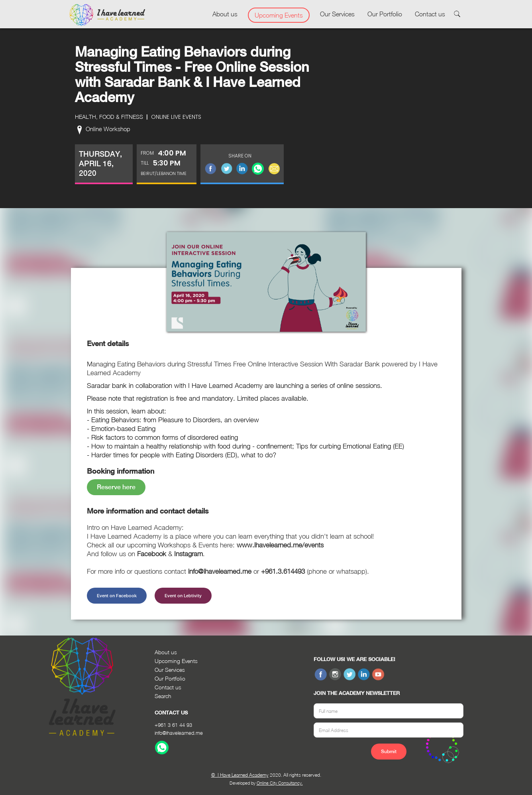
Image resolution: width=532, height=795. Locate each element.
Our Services (337, 14)
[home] (107, 15)
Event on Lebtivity (183, 596)
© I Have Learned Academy (240, 775)
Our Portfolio (385, 14)
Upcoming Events (279, 15)
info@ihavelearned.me (179, 733)
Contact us (430, 14)
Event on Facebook (117, 596)
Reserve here (116, 487)
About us (225, 14)
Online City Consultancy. (280, 783)
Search (163, 696)
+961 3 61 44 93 (173, 725)
